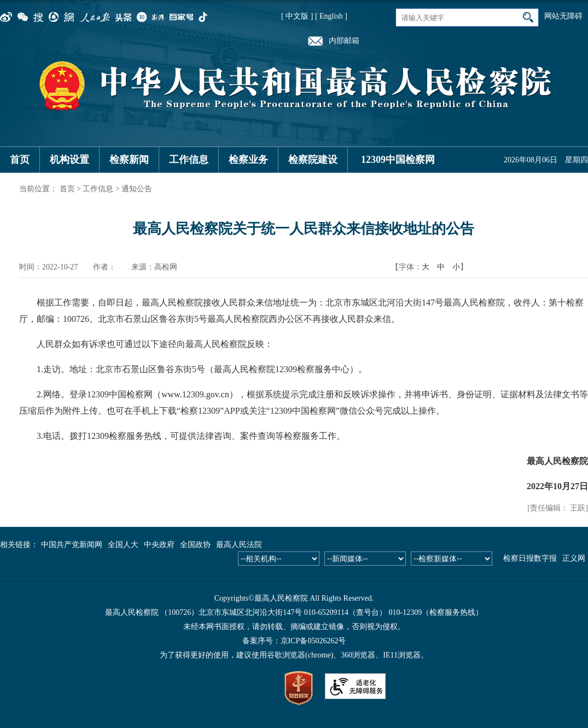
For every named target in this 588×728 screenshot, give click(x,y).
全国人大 (123, 545)
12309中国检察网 (398, 160)
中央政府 (159, 545)
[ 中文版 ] (297, 16)
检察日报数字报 (530, 558)
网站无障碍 (563, 16)
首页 (20, 160)
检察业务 (248, 160)
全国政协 (195, 545)
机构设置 (69, 160)
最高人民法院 (239, 545)
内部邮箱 (344, 41)
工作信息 (189, 160)
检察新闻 (129, 160)
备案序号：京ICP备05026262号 (294, 641)
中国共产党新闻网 (72, 545)
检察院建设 (313, 160)
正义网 (574, 558)
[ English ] (331, 16)
